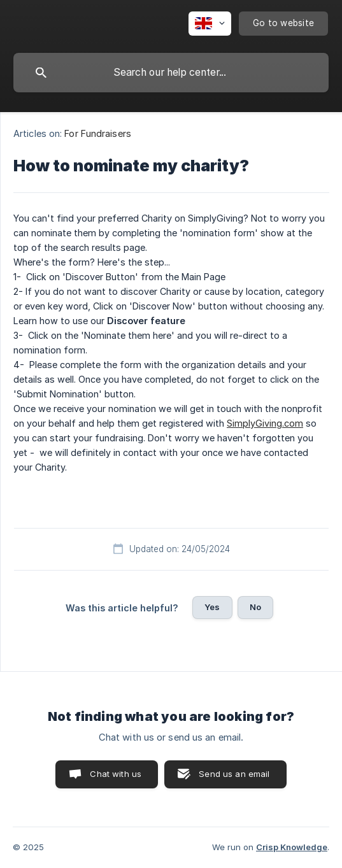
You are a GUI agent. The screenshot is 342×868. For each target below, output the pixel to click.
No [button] (255, 607)
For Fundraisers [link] (98, 133)
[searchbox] (171, 73)
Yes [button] (212, 607)
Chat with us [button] (116, 774)
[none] (210, 24)
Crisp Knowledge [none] (292, 847)
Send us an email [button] (234, 774)
